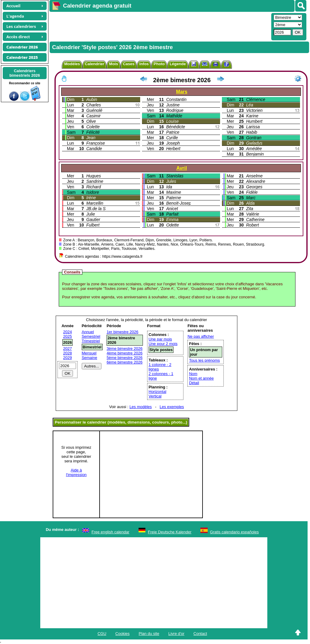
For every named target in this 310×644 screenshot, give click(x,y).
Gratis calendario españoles (234, 532)
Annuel (88, 332)
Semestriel (91, 336)
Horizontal (158, 392)
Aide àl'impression (76, 472)
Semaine (89, 358)
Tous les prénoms (204, 360)
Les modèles (141, 407)
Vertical (155, 396)
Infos (144, 64)
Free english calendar (110, 532)
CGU (102, 634)
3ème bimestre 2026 (125, 349)
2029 (68, 358)
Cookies (122, 634)
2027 (68, 349)
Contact (200, 634)
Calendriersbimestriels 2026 (25, 73)
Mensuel (89, 353)
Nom (193, 374)
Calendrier (94, 64)
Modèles (72, 64)
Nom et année (201, 378)
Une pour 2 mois (163, 344)
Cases (129, 64)
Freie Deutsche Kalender (170, 532)
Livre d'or (176, 634)
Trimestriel (91, 341)
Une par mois (160, 339)
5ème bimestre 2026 (125, 358)
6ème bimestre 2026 (125, 362)
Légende (178, 64)
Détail (194, 383)
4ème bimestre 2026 (125, 353)
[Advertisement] (160, 26)
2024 (68, 332)
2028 (68, 353)
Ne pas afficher (201, 336)
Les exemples (172, 407)
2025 (68, 336)
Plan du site (149, 634)
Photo (159, 64)
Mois (114, 64)
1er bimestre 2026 (122, 332)
